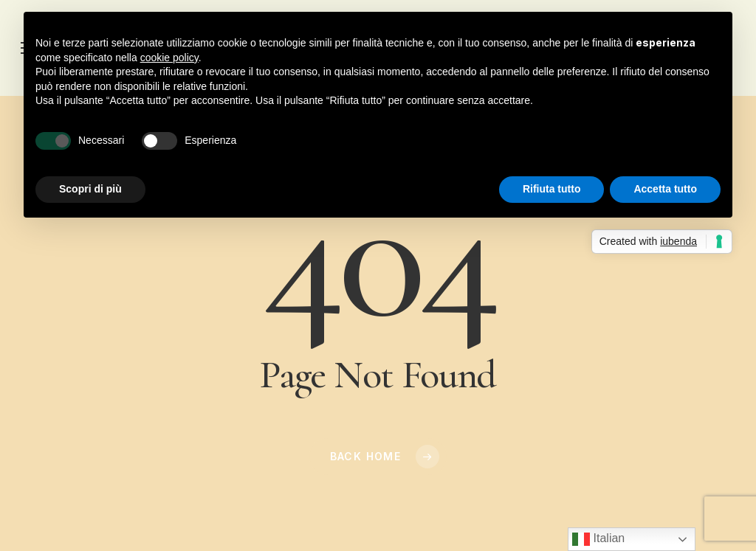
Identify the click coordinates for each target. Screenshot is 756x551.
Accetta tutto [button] (665, 189)
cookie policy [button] (169, 58)
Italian (598, 539)
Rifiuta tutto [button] (552, 189)
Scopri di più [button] (90, 189)
